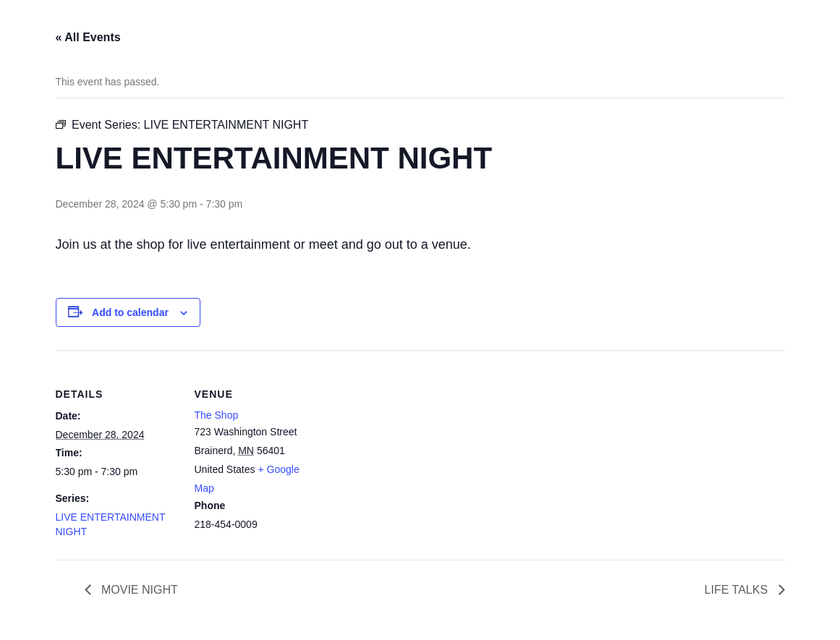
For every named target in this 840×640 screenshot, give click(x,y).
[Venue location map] (410, 450)
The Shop (217, 415)
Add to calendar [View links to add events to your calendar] (130, 312)
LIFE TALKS (738, 590)
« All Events (88, 37)
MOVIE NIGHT (138, 590)
